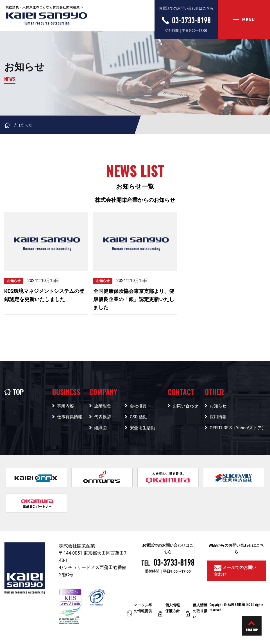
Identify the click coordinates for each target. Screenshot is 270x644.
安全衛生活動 (142, 428)
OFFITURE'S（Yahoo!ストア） (238, 428)
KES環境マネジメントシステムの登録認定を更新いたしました (44, 295)
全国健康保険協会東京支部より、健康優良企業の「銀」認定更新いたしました (134, 299)
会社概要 (138, 406)
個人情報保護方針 (173, 610)
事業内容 (65, 406)
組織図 (100, 428)
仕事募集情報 (70, 417)
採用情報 (218, 417)
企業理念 (103, 406)
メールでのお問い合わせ (235, 571)
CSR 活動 (139, 417)
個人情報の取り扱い (200, 611)
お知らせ (218, 406)
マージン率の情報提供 (143, 610)
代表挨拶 (103, 417)
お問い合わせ (185, 406)
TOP (14, 392)
